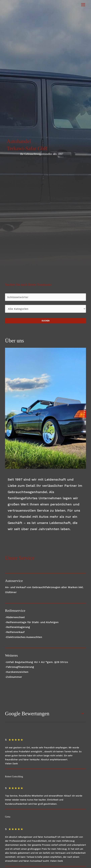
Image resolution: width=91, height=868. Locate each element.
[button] (82, 714)
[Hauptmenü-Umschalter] (83, 5)
